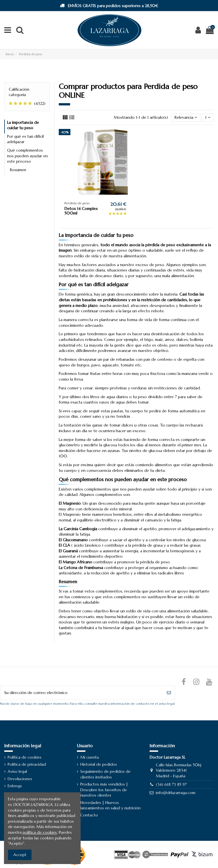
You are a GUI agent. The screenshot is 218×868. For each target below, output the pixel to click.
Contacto (89, 815)
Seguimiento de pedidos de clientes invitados (105, 774)
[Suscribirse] (169, 693)
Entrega (15, 786)
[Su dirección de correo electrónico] (82, 693)
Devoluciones (20, 779)
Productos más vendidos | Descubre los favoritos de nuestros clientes (104, 790)
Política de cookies (25, 757)
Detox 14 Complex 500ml (81, 211)
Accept (20, 855)
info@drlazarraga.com (176, 793)
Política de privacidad (27, 764)
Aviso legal (17, 771)
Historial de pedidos (99, 764)
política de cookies (40, 832)
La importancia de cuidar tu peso (23, 125)
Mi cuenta (90, 757)
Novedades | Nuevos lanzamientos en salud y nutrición (110, 805)
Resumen (18, 170)
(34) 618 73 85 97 (171, 784)
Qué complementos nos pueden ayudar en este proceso (27, 156)
